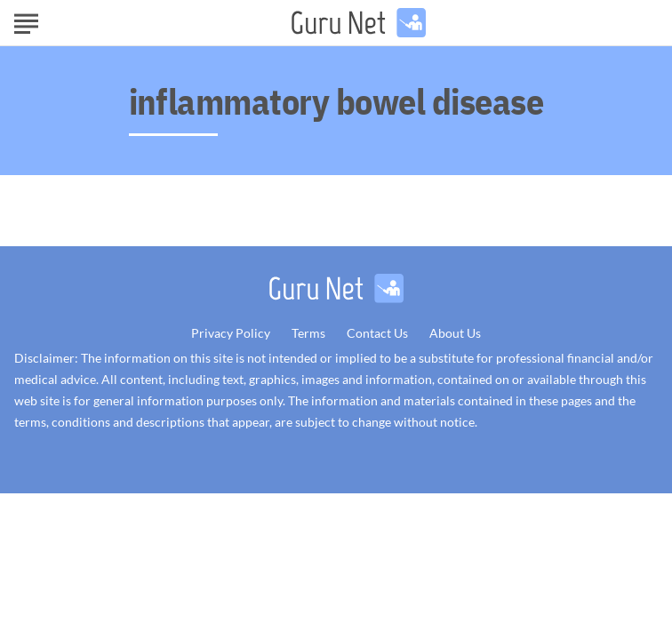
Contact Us (377, 333)
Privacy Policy (231, 333)
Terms (308, 333)
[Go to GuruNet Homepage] (359, 23)
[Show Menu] (26, 21)
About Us (455, 333)
